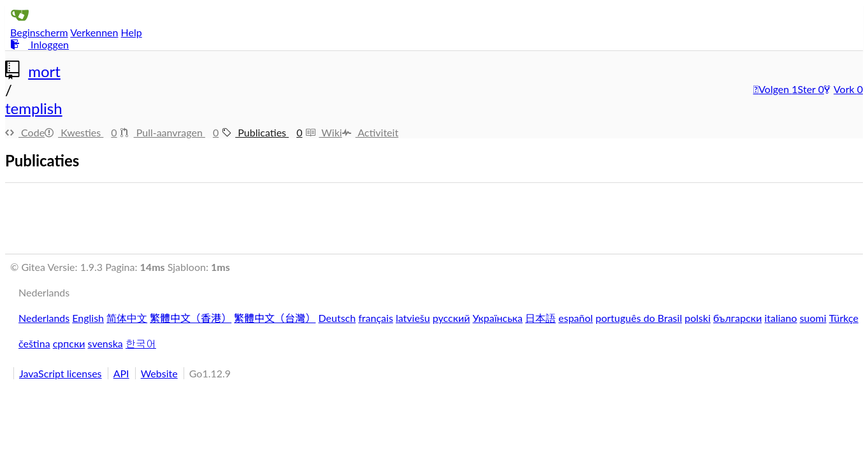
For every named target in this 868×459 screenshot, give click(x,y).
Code (25, 132)
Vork (841, 89)
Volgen (773, 89)
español (575, 318)
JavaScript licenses (61, 373)
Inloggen (40, 44)
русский (452, 318)
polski (698, 318)
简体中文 (127, 318)
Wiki (323, 132)
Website (159, 373)
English (88, 318)
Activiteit (371, 132)
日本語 (540, 318)
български (737, 318)
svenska (105, 343)
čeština (34, 343)
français (376, 318)
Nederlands (44, 318)
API (121, 373)
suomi (813, 318)
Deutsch (337, 318)
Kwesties (83, 132)
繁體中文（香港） (191, 318)
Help (132, 32)
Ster (808, 89)
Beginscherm (39, 32)
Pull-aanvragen (171, 132)
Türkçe (844, 318)
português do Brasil (639, 318)
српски (69, 343)
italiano (780, 318)
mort (44, 71)
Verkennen (94, 32)
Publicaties (264, 132)
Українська (498, 318)
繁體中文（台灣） (275, 318)
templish (34, 108)
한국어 (141, 343)
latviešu (413, 318)
